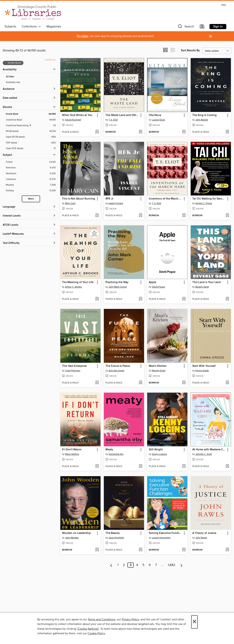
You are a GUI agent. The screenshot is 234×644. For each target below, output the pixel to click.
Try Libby (82, 36)
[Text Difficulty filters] (29, 243)
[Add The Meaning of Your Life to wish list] (97, 299)
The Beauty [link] (113, 533)
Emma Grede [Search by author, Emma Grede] (202, 371)
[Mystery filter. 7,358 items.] (31, 185)
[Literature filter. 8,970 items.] (31, 179)
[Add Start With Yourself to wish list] (227, 383)
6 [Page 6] (150, 565)
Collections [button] (31, 27)
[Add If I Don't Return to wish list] (97, 466)
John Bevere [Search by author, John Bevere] (202, 120)
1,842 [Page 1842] (172, 565)
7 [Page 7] (156, 565)
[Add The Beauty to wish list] (140, 550)
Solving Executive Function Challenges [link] (166, 533)
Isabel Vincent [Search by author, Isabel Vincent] (116, 203)
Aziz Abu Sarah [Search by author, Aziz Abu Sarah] (116, 371)
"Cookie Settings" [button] (88, 629)
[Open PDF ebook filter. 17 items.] (31, 148)
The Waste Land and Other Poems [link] (122, 115)
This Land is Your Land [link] (206, 282)
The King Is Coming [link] (204, 115)
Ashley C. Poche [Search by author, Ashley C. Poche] (204, 203)
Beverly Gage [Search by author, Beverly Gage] (202, 287)
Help (223, 5)
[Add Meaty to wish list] (140, 466)
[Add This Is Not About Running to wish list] (97, 216)
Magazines (54, 27)
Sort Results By (190, 50)
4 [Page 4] (137, 565)
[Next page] (181, 565)
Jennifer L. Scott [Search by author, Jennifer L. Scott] (204, 454)
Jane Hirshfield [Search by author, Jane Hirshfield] (116, 538)
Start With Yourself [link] (204, 366)
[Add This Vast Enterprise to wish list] (97, 383)
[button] (186, 27)
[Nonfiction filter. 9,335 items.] (31, 174)
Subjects (10, 27)
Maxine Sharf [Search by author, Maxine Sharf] (159, 371)
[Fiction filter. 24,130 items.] (31, 162)
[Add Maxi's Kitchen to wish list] (184, 383)
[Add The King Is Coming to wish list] (227, 132)
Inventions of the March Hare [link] (166, 199)
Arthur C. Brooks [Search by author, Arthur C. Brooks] (73, 287)
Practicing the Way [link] (117, 282)
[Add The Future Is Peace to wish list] (140, 383)
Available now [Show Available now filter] (13, 82)
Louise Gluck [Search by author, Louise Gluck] (158, 120)
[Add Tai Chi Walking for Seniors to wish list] (227, 216)
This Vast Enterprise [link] (74, 366)
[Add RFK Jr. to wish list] (140, 216)
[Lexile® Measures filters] (29, 234)
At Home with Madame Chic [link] (209, 450)
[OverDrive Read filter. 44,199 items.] (31, 120)
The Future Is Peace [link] (118, 366)
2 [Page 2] (124, 565)
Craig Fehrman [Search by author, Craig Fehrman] (73, 371)
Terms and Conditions (102, 619)
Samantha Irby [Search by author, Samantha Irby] (116, 454)
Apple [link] (152, 282)
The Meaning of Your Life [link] (78, 282)
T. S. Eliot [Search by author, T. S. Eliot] (113, 120)
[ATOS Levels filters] (29, 225)
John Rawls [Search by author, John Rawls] (201, 538)
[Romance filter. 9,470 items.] (31, 168)
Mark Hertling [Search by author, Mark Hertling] (72, 454)
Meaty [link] (109, 450)
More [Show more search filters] (31, 199)
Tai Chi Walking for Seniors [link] (209, 199)
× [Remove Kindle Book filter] (5, 63)
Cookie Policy (96, 633)
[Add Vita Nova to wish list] (184, 132)
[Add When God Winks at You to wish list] (97, 132)
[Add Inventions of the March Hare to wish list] (184, 216)
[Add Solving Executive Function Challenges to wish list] (184, 550)
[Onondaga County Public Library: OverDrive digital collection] (33, 13)
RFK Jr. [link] (110, 199)
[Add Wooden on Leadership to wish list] (97, 550)
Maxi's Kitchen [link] (158, 366)
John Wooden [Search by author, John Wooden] (72, 538)
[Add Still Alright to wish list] (184, 466)
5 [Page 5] (143, 565)
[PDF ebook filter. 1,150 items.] (31, 143)
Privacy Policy (130, 619)
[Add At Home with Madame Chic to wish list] (227, 466)
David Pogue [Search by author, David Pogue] (158, 287)
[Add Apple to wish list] (184, 299)
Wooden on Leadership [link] (76, 533)
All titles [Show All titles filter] (10, 77)
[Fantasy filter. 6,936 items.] (31, 191)
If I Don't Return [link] (72, 450)
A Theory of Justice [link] (204, 533)
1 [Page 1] (118, 565)
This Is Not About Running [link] (79, 199)
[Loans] (202, 27)
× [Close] (194, 622)
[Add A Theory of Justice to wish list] (227, 550)
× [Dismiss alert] (211, 36)
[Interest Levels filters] (29, 216)
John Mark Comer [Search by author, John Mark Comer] (118, 287)
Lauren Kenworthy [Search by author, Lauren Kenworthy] (161, 538)
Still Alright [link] (156, 450)
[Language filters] (29, 207)
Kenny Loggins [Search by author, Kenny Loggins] (159, 454)
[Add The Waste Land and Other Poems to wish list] (140, 132)
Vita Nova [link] (155, 115)
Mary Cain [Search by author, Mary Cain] (70, 203)
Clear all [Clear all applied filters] (50, 60)
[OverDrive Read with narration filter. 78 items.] (31, 126)
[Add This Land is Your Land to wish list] (227, 299)
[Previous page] (111, 565)
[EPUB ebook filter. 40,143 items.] (31, 131)
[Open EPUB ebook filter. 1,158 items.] (31, 137)
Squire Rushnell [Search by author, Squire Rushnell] (73, 120)
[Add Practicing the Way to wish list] (140, 299)
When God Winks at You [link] (77, 115)
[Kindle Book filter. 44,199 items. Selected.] (31, 114)
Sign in (218, 27)
